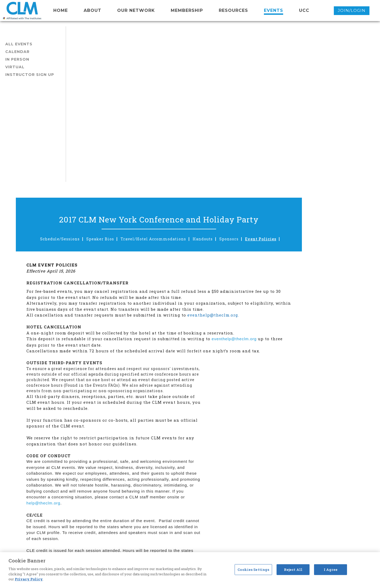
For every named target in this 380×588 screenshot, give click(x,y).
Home (61, 10)
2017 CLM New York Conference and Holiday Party (223, 64)
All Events (19, 44)
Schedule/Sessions (124, 84)
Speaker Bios (164, 84)
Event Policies (325, 84)
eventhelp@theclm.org (300, 183)
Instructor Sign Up (30, 75)
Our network (136, 10)
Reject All (293, 569)
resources (233, 10)
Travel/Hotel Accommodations (217, 84)
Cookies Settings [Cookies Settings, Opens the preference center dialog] (253, 569)
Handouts (267, 84)
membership (187, 10)
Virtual (15, 67)
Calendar (17, 52)
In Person (17, 59)
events (274, 10)
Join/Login (352, 10)
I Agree (331, 569)
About (92, 10)
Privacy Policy (29, 579)
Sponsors (293, 84)
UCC (304, 10)
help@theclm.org (109, 348)
